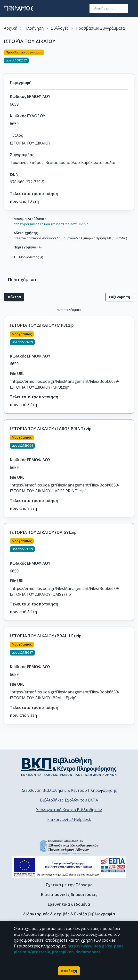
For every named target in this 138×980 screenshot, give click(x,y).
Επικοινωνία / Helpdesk (69, 819)
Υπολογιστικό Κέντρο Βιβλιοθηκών (69, 810)
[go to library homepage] (69, 767)
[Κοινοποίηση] (132, 59)
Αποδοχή (69, 971)
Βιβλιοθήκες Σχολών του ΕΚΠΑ (69, 800)
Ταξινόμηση (120, 297)
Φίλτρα (14, 297)
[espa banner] (69, 867)
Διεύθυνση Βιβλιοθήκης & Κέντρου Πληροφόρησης (69, 790)
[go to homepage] (19, 9)
